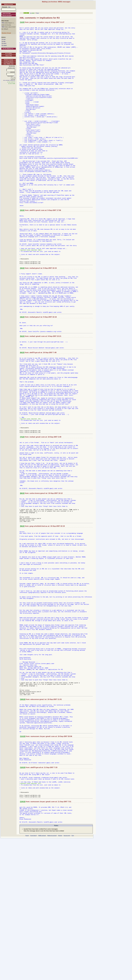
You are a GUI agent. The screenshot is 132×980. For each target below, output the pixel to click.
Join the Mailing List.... (8, 49)
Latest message (7, 13)
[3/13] (22, 314)
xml (31, 13)
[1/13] (22, 22)
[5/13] (22, 393)
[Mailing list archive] (52, 977)
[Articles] (60, 977)
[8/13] (22, 577)
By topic (4, 39)
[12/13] (23, 900)
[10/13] (23, 821)
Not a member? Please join (9, 80)
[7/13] (22, 511)
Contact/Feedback (9, 62)
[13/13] (23, 939)
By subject (4, 45)
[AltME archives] (42, 977)
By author (4, 43)
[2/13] (22, 246)
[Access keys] (67, 977)
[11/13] (23, 864)
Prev (3, 23)
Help (9, 7)
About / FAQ (9, 56)
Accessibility (9, 54)
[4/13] (22, 371)
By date (4, 41)
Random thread (6, 33)
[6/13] (22, 411)
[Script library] (33, 977)
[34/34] (33, 13)
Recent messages (7, 15)
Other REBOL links (9, 64)
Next (3, 27)
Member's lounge (9, 60)
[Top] (73, 977)
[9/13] (22, 615)
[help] (38, 13)
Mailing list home (9, 4)
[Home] (27, 977)
